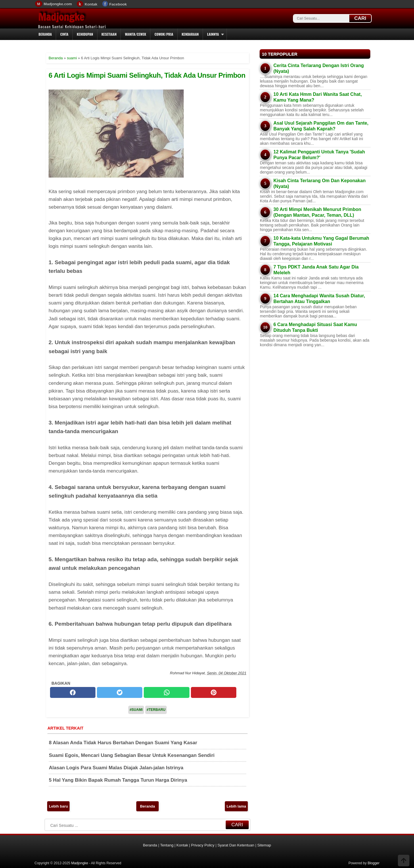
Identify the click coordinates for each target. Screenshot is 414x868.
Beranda (45, 34)
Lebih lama (236, 806)
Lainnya (213, 34)
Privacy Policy (203, 845)
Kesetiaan (109, 34)
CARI (360, 18)
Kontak (91, 4)
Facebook (118, 4)
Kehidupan (85, 34)
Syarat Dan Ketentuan (236, 845)
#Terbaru (156, 710)
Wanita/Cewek (135, 34)
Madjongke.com (58, 4)
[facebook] (73, 692)
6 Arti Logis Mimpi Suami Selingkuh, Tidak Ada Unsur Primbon (147, 75)
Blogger (374, 863)
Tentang (167, 845)
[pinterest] (214, 692)
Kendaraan (190, 34)
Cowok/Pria (164, 34)
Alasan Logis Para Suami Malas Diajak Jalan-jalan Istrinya (116, 768)
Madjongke (61, 17)
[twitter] (120, 692)
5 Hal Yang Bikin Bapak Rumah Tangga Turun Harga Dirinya (118, 780)
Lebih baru (58, 806)
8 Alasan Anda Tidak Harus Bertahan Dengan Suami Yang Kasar (123, 743)
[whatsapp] (166, 692)
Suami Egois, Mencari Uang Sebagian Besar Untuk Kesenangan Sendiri (132, 755)
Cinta (64, 34)
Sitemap (264, 845)
